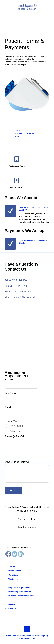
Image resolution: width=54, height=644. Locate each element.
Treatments (13, 579)
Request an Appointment (19, 588)
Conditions (13, 575)
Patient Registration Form (20, 592)
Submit (15, 491)
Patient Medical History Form (21, 596)
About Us (12, 567)
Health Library (15, 571)
